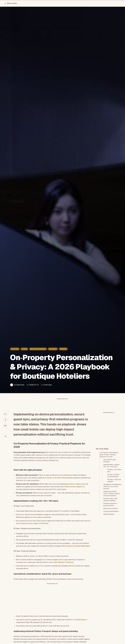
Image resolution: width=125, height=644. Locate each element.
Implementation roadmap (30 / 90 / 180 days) (111, 503)
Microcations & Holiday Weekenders (76, 550)
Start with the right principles (109, 498)
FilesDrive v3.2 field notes (75, 624)
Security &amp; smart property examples (110, 537)
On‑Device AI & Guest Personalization (59, 482)
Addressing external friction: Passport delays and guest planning (112, 531)
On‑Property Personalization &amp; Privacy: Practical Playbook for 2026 (109, 492)
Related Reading (109, 551)
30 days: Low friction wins (114, 508)
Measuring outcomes (110, 546)
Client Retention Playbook (63, 566)
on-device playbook (43, 521)
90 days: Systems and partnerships (113, 513)
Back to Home (11, 3)
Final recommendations (111, 548)
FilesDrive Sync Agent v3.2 (74, 491)
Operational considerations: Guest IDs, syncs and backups (113, 524)
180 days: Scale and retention (114, 518)
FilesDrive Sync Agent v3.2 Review (34, 528)
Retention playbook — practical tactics (111, 542)
